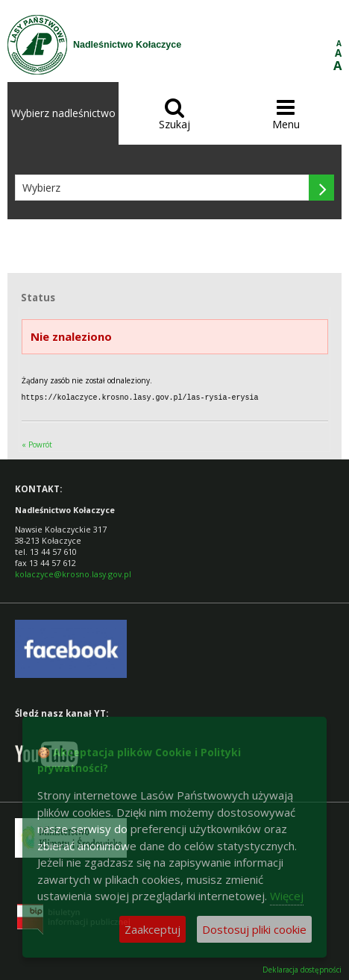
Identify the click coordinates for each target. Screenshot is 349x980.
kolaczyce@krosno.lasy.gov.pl (73, 573)
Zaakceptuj (153, 929)
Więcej (287, 896)
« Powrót (37, 444)
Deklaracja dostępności (302, 969)
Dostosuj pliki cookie (254, 929)
